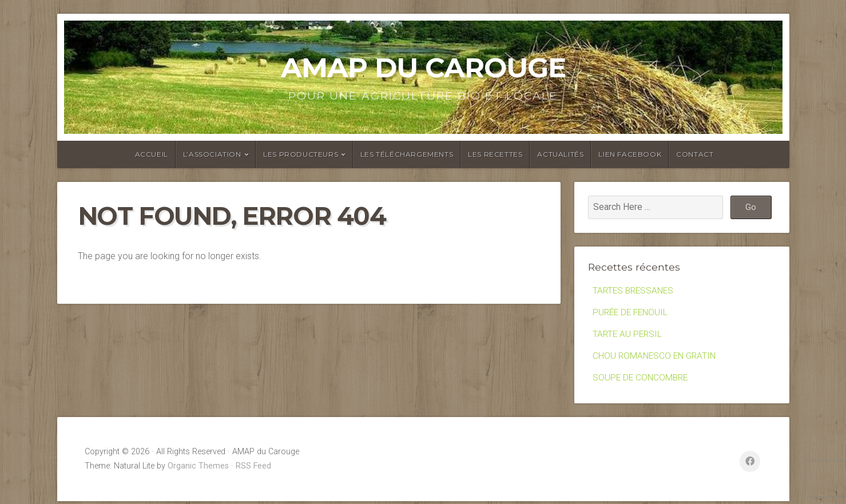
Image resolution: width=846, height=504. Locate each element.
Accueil (152, 154)
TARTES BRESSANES (635, 291)
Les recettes (495, 154)
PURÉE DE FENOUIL (632, 313)
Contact (695, 154)
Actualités (560, 154)
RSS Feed (253, 469)
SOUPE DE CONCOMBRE (642, 380)
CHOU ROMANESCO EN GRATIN (656, 358)
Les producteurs (301, 154)
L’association (212, 154)
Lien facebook (630, 154)
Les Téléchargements (407, 154)
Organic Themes (198, 469)
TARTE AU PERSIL (628, 336)
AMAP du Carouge (423, 68)
